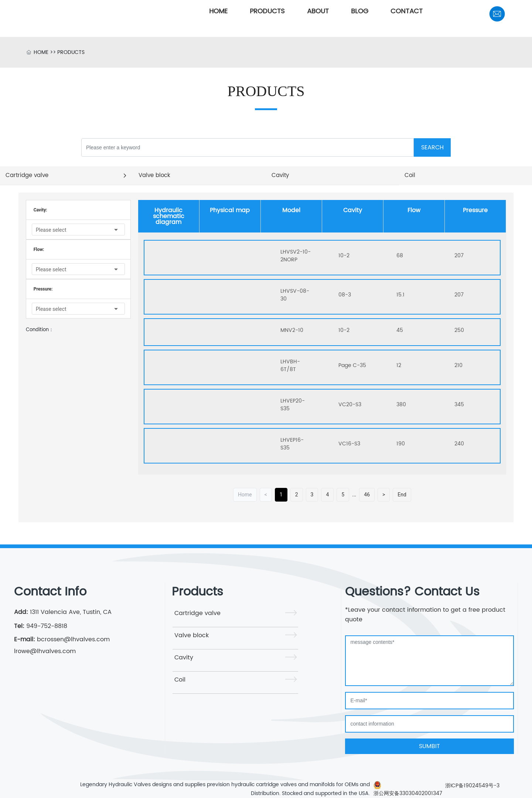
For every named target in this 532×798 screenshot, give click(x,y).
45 (400, 330)
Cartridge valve (197, 613)
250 (459, 330)
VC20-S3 (350, 405)
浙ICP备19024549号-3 (472, 786)
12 (399, 365)
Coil (180, 680)
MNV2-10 (292, 330)
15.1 (400, 295)
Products (197, 592)
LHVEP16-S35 (292, 444)
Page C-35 (352, 365)
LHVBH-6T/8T (290, 366)
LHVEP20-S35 (293, 405)
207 (459, 256)
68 (400, 256)
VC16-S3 (349, 444)
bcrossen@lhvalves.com (72, 639)
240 (459, 444)
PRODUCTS (71, 52)
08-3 (345, 295)
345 (459, 405)
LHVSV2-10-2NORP (296, 256)
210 (458, 365)
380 (401, 405)
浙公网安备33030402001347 (408, 793)
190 (401, 444)
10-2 (344, 256)
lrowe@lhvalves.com (45, 651)
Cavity (184, 658)
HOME (41, 52)
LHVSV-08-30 (295, 295)
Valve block (192, 635)
